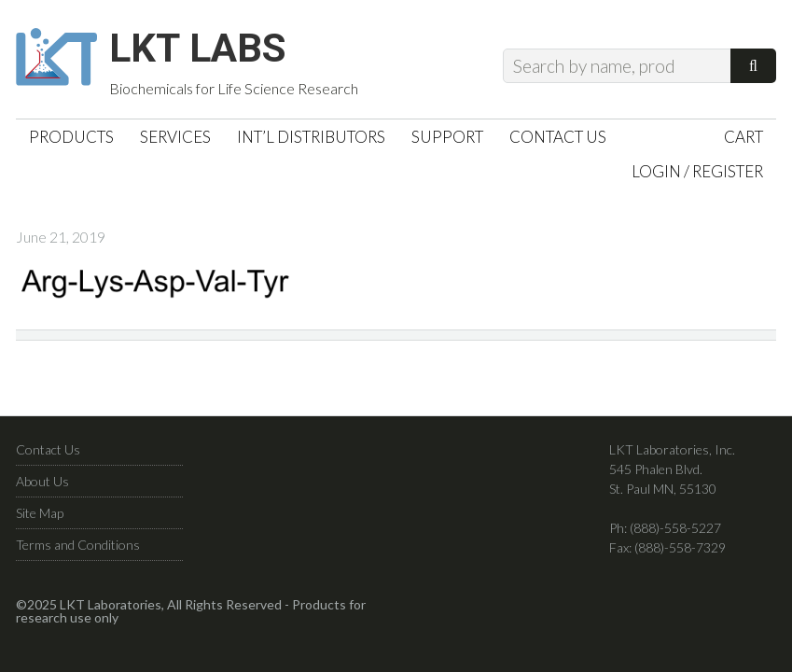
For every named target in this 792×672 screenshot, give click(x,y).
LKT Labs (213, 52)
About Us (42, 489)
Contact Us (48, 457)
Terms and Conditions (78, 552)
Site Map (40, 520)
